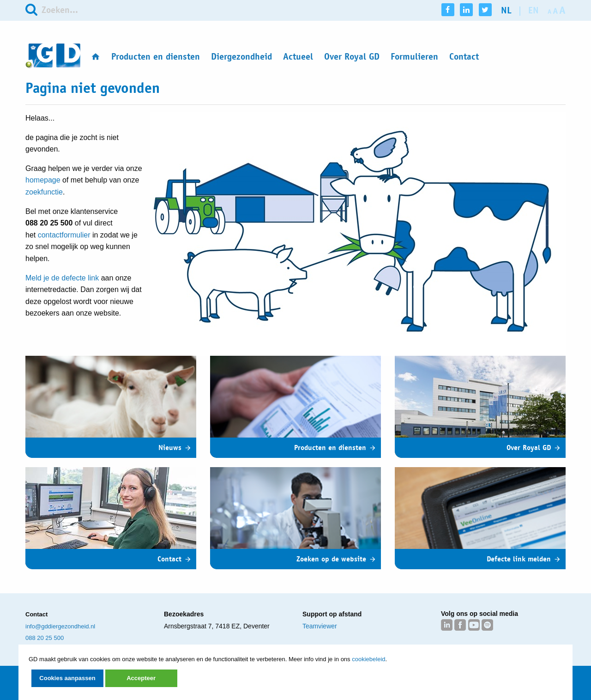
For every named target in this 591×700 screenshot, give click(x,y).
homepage (43, 180)
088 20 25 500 (45, 638)
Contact (464, 57)
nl (506, 10)
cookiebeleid (368, 659)
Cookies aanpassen (67, 678)
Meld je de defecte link (62, 278)
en (534, 10)
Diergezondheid (241, 57)
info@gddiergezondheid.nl (60, 626)
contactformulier (64, 235)
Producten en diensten (156, 57)
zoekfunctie (44, 192)
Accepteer (141, 678)
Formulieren (414, 57)
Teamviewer (320, 626)
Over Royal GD (352, 57)
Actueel (298, 57)
